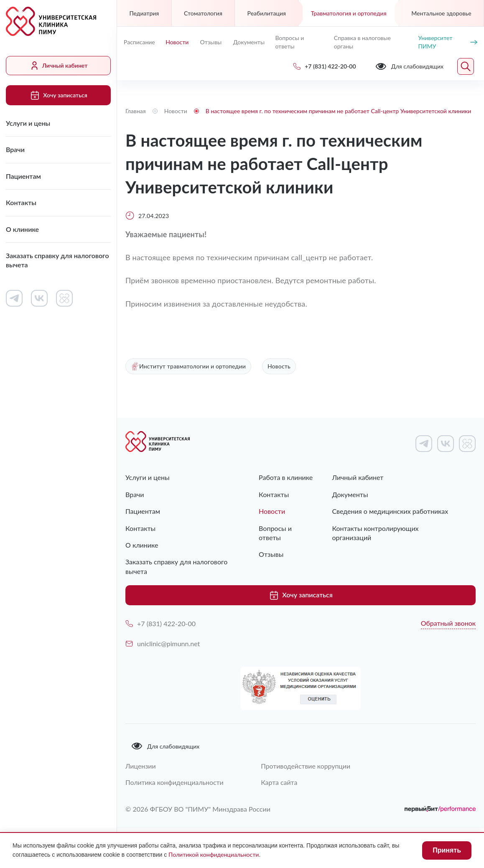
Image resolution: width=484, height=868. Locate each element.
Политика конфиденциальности (175, 782)
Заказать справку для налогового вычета (57, 260)
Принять (447, 850)
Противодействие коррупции (307, 765)
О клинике (22, 229)
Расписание (139, 42)
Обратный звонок (448, 623)
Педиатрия (144, 13)
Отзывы (211, 42)
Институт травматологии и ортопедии (188, 366)
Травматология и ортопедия (349, 13)
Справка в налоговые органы (362, 42)
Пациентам (23, 176)
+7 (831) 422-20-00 (160, 623)
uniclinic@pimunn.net (163, 643)
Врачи (15, 149)
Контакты (21, 202)
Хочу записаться (58, 95)
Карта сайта (280, 782)
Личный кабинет (59, 66)
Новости (177, 42)
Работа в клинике (286, 478)
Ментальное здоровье (441, 13)
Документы (249, 42)
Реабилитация (267, 13)
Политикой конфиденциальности (214, 854)
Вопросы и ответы (289, 42)
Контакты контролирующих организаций (375, 533)
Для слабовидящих (165, 746)
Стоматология (203, 13)
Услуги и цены (28, 123)
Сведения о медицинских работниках (390, 511)
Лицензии (141, 765)
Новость (279, 367)
